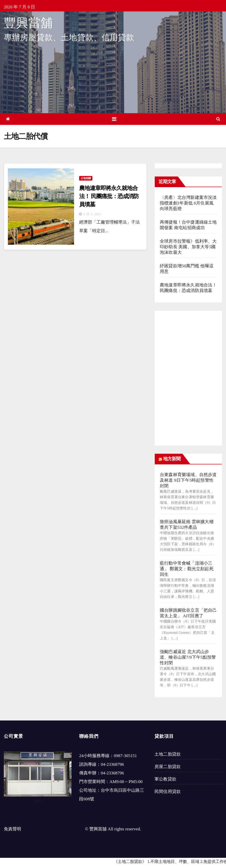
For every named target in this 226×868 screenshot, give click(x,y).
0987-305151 (125, 756)
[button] (218, 119)
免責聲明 (12, 829)
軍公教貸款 (165, 779)
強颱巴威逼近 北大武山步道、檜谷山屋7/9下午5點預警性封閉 (188, 657)
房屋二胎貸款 (168, 767)
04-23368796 (112, 764)
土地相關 (86, 178)
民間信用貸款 (168, 792)
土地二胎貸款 (168, 754)
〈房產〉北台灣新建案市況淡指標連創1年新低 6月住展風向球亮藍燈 (188, 203)
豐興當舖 (28, 23)
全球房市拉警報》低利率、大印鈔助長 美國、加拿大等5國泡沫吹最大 (188, 247)
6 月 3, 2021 (93, 214)
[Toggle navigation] (114, 119)
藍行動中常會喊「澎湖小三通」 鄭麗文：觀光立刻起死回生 (187, 569)
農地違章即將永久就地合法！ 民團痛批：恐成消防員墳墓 (109, 196)
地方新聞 (172, 459)
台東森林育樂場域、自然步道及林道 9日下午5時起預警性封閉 (188, 480)
